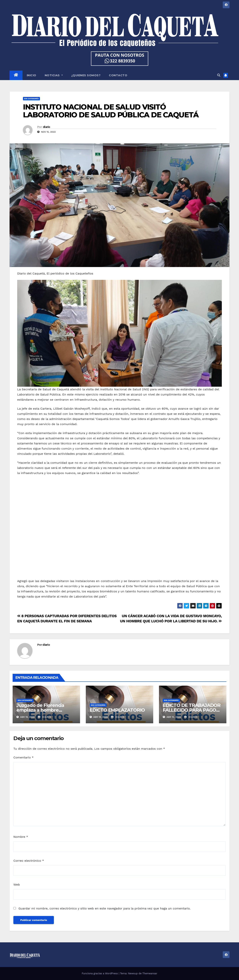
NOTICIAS (54, 75)
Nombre (21, 837)
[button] (219, 75)
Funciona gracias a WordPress (100, 973)
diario (47, 127)
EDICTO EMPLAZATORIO (117, 710)
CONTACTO (118, 75)
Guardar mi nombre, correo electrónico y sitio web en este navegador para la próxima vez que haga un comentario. (104, 908)
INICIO (32, 75)
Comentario (23, 757)
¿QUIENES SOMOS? (86, 75)
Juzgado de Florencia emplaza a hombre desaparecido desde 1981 (44, 710)
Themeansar (150, 973)
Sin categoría (31, 99)
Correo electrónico (29, 861)
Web (17, 885)
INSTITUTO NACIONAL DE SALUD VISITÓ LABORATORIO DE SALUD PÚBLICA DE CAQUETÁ (111, 111)
